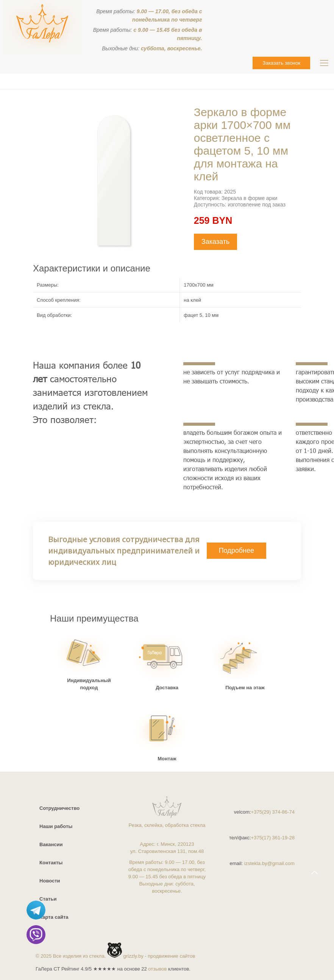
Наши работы (56, 826)
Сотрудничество (59, 808)
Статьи (48, 899)
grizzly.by (133, 956)
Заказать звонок (281, 63)
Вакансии (51, 844)
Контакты (51, 863)
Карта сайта (54, 917)
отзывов (157, 969)
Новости (50, 881)
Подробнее (236, 550)
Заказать (215, 242)
